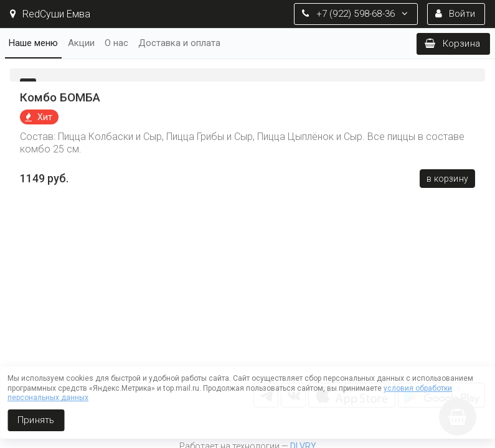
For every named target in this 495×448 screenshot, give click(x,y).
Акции (81, 43)
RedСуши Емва (50, 14)
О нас (116, 43)
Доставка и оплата (179, 43)
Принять (36, 420)
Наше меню (33, 43)
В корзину (447, 179)
